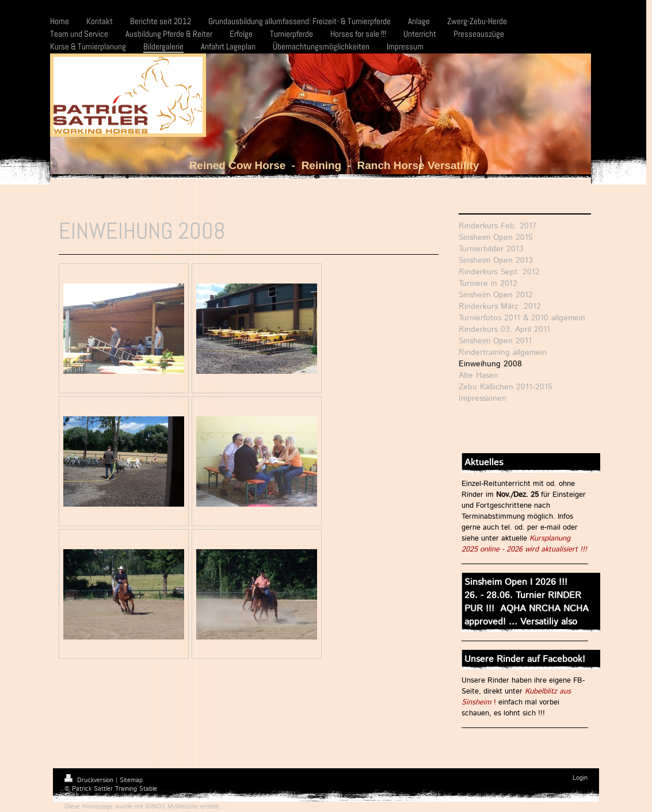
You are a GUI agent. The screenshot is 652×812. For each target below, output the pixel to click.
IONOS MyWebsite (172, 807)
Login (580, 778)
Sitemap (131, 780)
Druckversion (90, 780)
